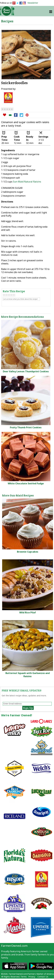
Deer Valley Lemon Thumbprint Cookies (26, 371)
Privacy (32, 977)
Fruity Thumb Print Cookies (26, 427)
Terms (24, 977)
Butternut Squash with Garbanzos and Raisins (28, 675)
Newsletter (33, 3)
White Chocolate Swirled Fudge (26, 483)
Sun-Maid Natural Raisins (27, 182)
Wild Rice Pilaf (28, 612)
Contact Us (43, 977)
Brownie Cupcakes (28, 552)
